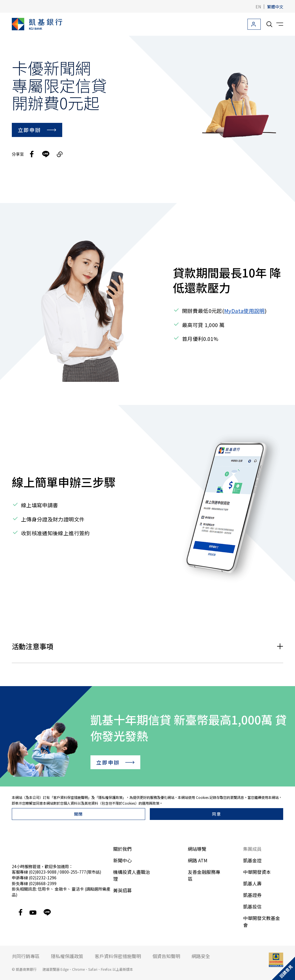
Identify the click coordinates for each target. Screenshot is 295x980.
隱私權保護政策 (110, 797)
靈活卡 (78, 889)
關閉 (79, 814)
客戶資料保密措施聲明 (71, 797)
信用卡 (44, 889)
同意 (216, 814)
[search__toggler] (269, 24)
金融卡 (61, 889)
